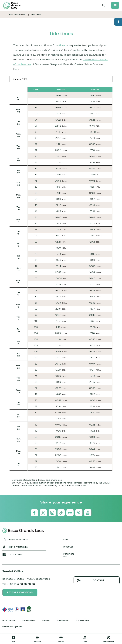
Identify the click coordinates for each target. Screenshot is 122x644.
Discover (68, 547)
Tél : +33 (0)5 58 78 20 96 (19, 584)
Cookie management (12, 627)
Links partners (29, 620)
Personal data (83, 620)
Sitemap (46, 620)
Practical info (69, 555)
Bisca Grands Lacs (17, 14)
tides (62, 45)
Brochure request (18, 540)
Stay (66, 540)
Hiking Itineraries (18, 547)
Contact (99, 580)
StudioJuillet (63, 620)
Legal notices (9, 620)
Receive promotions (20, 592)
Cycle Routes (15, 554)
